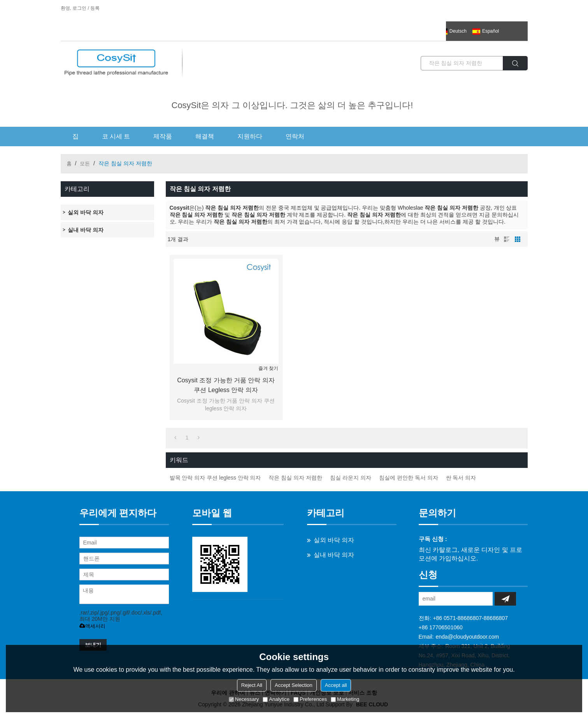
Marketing (345, 699)
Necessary (244, 699)
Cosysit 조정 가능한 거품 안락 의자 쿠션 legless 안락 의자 (226, 385)
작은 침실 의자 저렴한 (295, 478)
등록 (95, 8)
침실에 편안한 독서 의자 (409, 478)
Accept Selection (294, 685)
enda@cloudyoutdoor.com (467, 637)
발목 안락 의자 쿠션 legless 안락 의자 (215, 478)
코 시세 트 (116, 136)
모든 (85, 164)
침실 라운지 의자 (351, 478)
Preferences (310, 699)
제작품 (163, 136)
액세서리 (92, 626)
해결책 (205, 136)
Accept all (336, 685)
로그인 (79, 8)
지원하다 (250, 136)
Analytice (276, 699)
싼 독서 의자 (461, 478)
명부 (507, 239)
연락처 (295, 136)
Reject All (252, 685)
